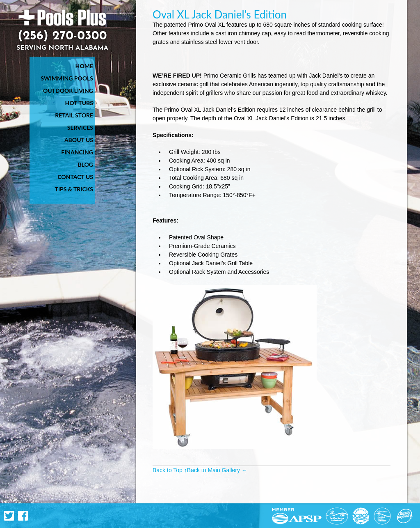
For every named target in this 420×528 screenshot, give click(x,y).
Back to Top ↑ (170, 470)
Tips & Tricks (74, 189)
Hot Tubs (79, 103)
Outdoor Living (68, 91)
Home (84, 66)
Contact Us (75, 177)
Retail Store (74, 115)
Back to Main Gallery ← (217, 470)
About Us (79, 140)
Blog (85, 164)
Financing (77, 152)
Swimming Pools (67, 78)
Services (80, 127)
